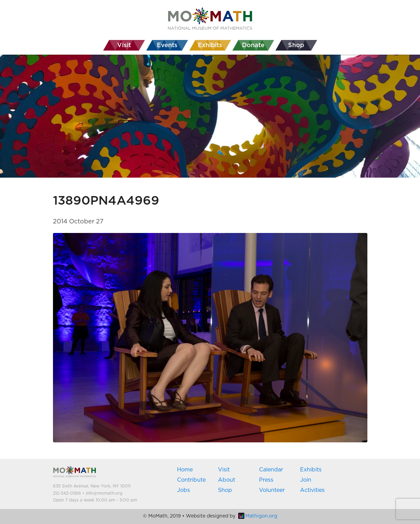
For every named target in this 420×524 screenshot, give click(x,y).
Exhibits (311, 470)
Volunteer (272, 490)
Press (266, 480)
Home (185, 470)
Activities (312, 490)
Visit (224, 470)
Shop (225, 490)
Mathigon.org (258, 516)
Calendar (271, 470)
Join (306, 480)
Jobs (184, 490)
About (227, 480)
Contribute (191, 480)
